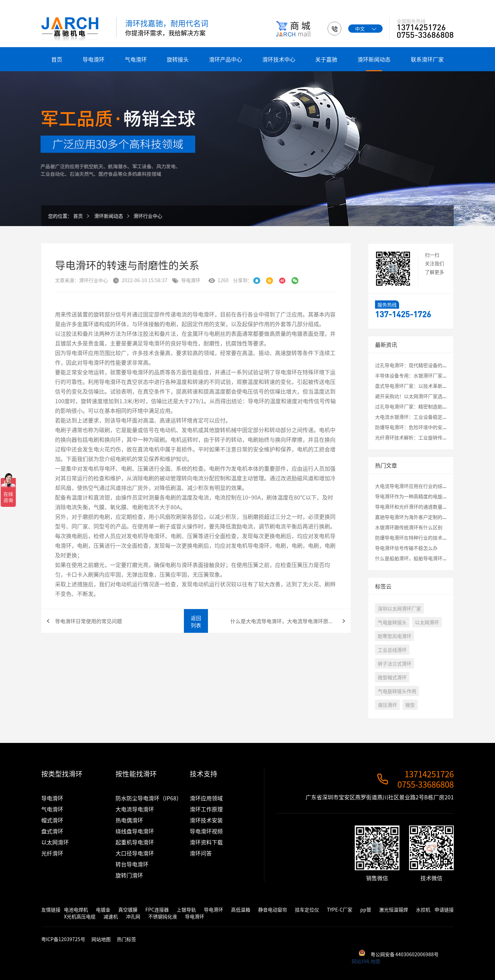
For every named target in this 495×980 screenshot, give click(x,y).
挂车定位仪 (307, 909)
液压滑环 (387, 705)
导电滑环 (93, 59)
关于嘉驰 (326, 59)
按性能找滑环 (136, 774)
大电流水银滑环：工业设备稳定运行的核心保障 (426, 417)
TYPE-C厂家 (340, 909)
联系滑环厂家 (427, 59)
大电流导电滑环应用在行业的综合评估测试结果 (426, 486)
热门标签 (126, 939)
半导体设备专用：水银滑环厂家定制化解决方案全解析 (433, 375)
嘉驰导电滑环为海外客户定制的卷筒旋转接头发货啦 (430, 517)
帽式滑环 (52, 820)
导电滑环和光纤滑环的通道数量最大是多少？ (423, 507)
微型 (410, 705)
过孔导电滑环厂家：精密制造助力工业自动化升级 (428, 406)
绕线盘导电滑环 (135, 831)
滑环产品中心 (225, 59)
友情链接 (51, 909)
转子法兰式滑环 (395, 663)
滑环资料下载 (206, 842)
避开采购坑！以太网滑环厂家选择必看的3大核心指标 (432, 396)
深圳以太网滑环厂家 (399, 608)
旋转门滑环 (129, 875)
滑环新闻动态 (374, 59)
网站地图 (101, 939)
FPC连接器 (157, 909)
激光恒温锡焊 (394, 909)
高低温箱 (241, 909)
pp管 (366, 909)
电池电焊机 (76, 909)
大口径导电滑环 (135, 853)
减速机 (111, 916)
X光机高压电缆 (80, 916)
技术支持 (203, 774)
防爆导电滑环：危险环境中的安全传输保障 (421, 427)
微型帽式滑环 (392, 677)
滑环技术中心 (279, 59)
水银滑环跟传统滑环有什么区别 (409, 527)
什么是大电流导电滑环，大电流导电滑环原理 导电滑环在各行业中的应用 (290, 621)
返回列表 (196, 621)
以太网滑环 (427, 622)
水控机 (423, 909)
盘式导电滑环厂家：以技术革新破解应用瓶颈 (423, 386)
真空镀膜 (128, 909)
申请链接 (444, 909)
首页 (57, 59)
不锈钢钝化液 (163, 916)
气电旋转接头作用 (397, 691)
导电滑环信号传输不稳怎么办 (406, 548)
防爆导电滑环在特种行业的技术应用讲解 (418, 537)
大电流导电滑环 (135, 809)
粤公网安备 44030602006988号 (405, 954)
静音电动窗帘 (273, 909)
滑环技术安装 (206, 820)
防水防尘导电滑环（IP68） (149, 798)
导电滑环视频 (206, 831)
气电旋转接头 (392, 622)
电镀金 (103, 909)
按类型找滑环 (62, 774)
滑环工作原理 (206, 809)
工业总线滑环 (392, 650)
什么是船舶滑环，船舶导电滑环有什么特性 (421, 558)
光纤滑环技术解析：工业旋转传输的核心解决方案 (428, 437)
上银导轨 (186, 909)
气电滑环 (136, 59)
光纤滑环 (52, 853)
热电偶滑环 (129, 820)
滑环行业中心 (148, 216)
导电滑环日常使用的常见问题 (89, 621)
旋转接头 (178, 59)
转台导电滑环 (132, 864)
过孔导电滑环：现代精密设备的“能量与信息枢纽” (430, 365)
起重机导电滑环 (135, 842)
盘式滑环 (52, 831)
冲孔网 (133, 916)
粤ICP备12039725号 (64, 939)
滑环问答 (201, 853)
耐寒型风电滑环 (395, 636)
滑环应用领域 (206, 798)
